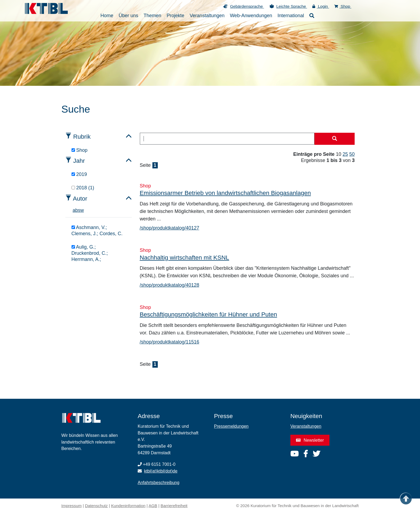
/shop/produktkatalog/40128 (170, 285)
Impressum (72, 506)
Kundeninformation (128, 506)
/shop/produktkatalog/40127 (170, 228)
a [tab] (74, 210)
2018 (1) (83, 188)
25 (345, 154)
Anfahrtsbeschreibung (159, 483)
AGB (153, 506)
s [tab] (79, 210)
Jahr (79, 161)
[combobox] (227, 139)
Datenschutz (96, 506)
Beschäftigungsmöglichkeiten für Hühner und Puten (209, 314)
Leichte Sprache (292, 6)
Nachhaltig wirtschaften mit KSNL (185, 258)
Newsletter (310, 440)
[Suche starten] (335, 139)
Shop (343, 6)
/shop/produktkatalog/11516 (170, 342)
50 (352, 154)
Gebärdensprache (247, 6)
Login (321, 6)
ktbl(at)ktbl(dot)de (161, 471)
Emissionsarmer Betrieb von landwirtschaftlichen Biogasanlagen (225, 193)
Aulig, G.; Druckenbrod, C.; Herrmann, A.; (90, 253)
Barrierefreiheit (174, 506)
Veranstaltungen (306, 426)
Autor (80, 199)
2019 (79, 174)
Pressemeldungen (231, 426)
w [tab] (82, 210)
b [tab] (77, 210)
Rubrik (82, 137)
